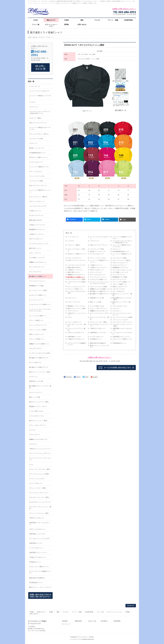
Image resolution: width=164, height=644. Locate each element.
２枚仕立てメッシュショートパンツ (77, 314)
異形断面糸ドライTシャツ (120, 268)
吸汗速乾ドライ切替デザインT (99, 291)
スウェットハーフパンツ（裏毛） (76, 329)
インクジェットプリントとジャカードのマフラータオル (100, 283)
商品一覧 (69, 233)
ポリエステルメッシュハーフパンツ (100, 325)
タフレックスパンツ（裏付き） (122, 260)
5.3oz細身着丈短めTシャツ (121, 251)
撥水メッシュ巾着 (95, 302)
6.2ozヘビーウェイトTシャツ (76, 260)
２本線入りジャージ (96, 265)
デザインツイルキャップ (120, 263)
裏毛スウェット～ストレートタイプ (100, 346)
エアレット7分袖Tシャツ (75, 289)
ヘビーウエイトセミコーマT (76, 265)
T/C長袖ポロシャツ (96, 339)
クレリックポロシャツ (74, 322)
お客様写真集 (89, 612)
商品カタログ (41, 612)
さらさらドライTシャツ (120, 265)
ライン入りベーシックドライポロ (122, 333)
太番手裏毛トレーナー (74, 337)
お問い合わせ (34, 614)
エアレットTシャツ (96, 272)
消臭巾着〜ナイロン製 (97, 298)
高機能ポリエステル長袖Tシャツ (100, 289)
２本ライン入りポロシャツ (76, 333)
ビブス (70, 317)
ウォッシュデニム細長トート (121, 282)
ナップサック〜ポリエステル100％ (76, 292)
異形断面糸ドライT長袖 (120, 277)
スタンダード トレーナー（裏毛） (77, 325)
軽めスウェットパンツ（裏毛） (77, 308)
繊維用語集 (78, 621)
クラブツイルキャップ (97, 254)
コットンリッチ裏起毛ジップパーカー (122, 238)
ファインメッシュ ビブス (120, 320)
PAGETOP (131, 606)
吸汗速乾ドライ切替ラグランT (99, 294)
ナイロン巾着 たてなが (97, 306)
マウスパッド (117, 249)
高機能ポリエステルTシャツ (76, 275)
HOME (32, 612)
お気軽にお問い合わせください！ (100, 357)
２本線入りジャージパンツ (98, 268)
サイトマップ (66, 624)
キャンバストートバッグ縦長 (76, 279)
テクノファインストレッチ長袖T (122, 317)
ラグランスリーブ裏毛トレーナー (122, 340)
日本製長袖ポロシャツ (119, 343)
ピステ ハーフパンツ (74, 302)
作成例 (51, 612)
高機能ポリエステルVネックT (99, 311)
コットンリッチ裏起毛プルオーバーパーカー (122, 246)
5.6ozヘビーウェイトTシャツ (99, 245)
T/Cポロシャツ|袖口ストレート (77, 254)
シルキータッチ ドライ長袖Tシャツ (77, 283)
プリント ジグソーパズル (98, 258)
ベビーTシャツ (94, 241)
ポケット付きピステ (119, 291)
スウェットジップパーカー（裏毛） (100, 318)
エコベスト (116, 308)
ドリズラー (71, 241)
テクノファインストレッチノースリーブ (122, 314)
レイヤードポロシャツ (97, 337)
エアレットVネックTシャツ (98, 308)
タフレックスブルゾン (74, 258)
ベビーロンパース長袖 (119, 258)
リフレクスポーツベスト (120, 306)
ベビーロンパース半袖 (97, 249)
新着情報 (65, 621)
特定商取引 (104, 621)
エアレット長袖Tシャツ (120, 284)
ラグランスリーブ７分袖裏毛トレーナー (77, 344)
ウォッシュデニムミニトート (76, 287)
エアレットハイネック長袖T (99, 287)
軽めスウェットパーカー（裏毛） (121, 303)
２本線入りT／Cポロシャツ (76, 339)
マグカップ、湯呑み (74, 245)
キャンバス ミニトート (120, 279)
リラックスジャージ (119, 275)
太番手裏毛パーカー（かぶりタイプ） (122, 329)
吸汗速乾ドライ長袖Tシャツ (76, 277)
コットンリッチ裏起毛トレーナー (122, 255)
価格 (58, 612)
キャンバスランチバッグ (97, 275)
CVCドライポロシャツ (97, 270)
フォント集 (100, 612)
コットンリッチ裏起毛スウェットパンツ (100, 261)
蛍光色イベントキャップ (97, 251)
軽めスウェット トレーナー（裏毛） (122, 295)
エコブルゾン (117, 311)
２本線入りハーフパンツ (75, 270)
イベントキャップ (73, 237)
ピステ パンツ (72, 298)
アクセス (66, 612)
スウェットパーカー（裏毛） (99, 322)
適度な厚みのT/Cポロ (74, 268)
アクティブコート (73, 311)
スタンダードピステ (119, 289)
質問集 (128, 612)
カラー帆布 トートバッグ (120, 272)
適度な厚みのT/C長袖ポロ (98, 343)
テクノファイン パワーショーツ (122, 322)
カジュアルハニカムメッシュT (122, 270)
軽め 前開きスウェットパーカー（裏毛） (122, 299)
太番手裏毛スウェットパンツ (121, 337)
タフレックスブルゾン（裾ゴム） (76, 250)
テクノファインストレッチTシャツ (100, 314)
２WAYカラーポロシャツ (98, 328)
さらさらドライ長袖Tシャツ (99, 279)
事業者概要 (117, 621)
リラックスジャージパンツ (98, 277)
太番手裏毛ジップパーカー (98, 333)
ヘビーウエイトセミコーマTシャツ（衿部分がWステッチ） (122, 242)
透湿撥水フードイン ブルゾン (77, 306)
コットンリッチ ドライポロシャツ (100, 238)
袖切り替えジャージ (74, 272)
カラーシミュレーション (115, 612)
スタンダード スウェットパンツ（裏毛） (122, 325)
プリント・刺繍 (77, 612)
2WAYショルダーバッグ (120, 287)
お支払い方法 (92, 621)
